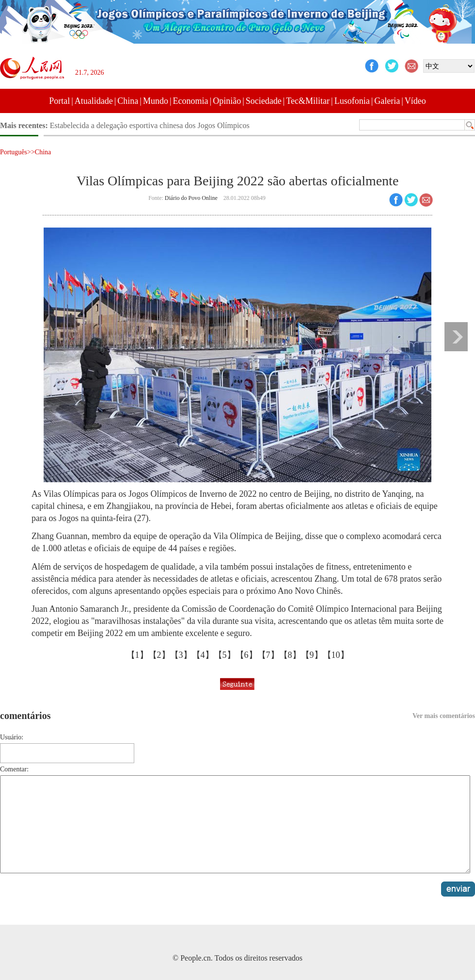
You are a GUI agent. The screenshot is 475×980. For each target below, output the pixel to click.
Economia (191, 101)
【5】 (225, 655)
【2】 (159, 655)
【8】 (290, 655)
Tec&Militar (308, 101)
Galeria (387, 101)
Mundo (156, 101)
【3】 (181, 655)
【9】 (312, 655)
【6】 (246, 655)
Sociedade (264, 101)
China (128, 101)
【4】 (203, 655)
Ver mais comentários (444, 716)
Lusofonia (352, 101)
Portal (59, 101)
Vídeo (415, 101)
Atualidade (94, 101)
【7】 (268, 655)
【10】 (336, 655)
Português (14, 152)
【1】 (137, 655)
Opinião (227, 101)
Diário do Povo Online (191, 198)
